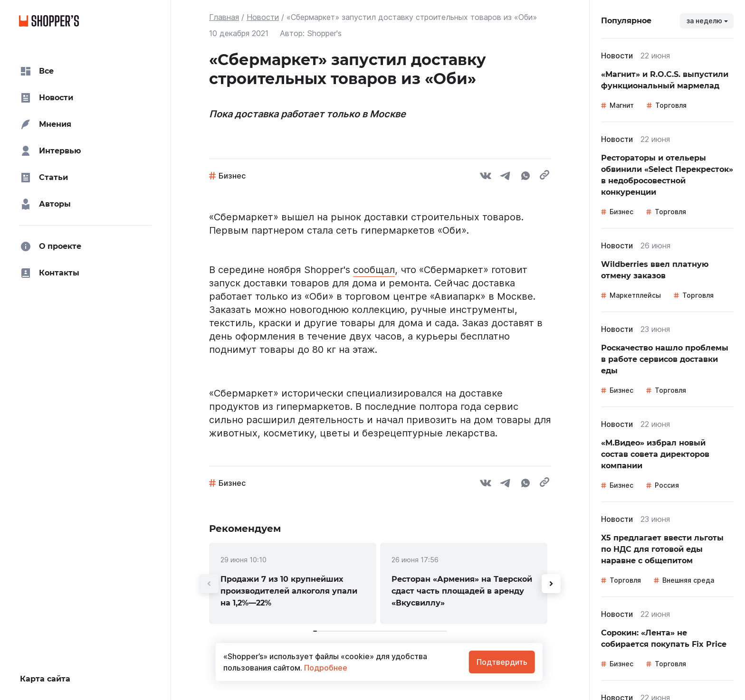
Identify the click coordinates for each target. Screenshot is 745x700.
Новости (263, 17)
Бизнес (232, 176)
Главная (224, 17)
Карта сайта (45, 679)
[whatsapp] (525, 177)
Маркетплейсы (635, 295)
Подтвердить (502, 662)
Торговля (671, 105)
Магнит (622, 105)
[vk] (486, 177)
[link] (293, 583)
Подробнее (325, 668)
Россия (667, 485)
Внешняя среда (688, 580)
